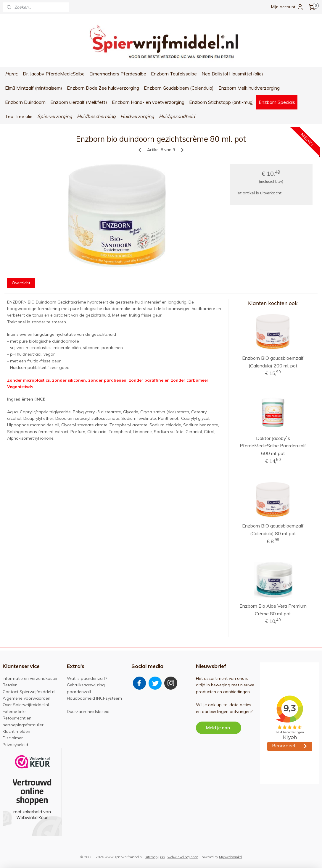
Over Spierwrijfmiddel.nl (26, 705)
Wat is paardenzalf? (87, 678)
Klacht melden (16, 731)
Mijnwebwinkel (231, 857)
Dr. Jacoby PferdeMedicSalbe (54, 74)
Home (12, 74)
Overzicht (21, 283)
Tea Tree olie (19, 116)
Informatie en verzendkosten (31, 678)
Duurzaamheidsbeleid (88, 711)
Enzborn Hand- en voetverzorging (148, 102)
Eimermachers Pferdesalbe (118, 74)
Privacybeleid (15, 745)
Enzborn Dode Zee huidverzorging (103, 88)
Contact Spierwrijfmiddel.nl (29, 692)
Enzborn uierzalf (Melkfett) (79, 102)
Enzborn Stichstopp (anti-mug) (222, 102)
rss (162, 857)
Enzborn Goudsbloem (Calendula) (179, 88)
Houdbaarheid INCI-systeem (94, 698)
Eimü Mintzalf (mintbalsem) (34, 88)
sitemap (151, 857)
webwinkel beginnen (183, 857)
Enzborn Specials (277, 102)
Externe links (15, 711)
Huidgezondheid (177, 116)
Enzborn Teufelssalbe (174, 74)
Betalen (10, 685)
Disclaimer (13, 738)
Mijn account (287, 7)
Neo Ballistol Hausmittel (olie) (232, 74)
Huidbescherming (96, 116)
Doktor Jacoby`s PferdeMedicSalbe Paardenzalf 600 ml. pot (273, 446)
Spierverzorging (55, 116)
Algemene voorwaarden (26, 698)
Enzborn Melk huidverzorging (249, 88)
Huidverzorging (137, 116)
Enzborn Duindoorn (25, 102)
